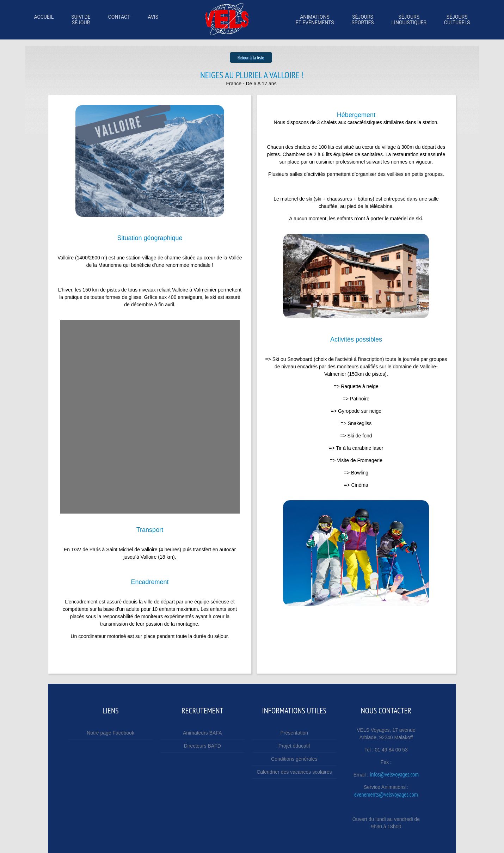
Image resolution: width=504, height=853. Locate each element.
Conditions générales (294, 759)
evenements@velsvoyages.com (386, 794)
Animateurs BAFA (202, 733)
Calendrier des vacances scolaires (294, 772)
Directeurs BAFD (202, 746)
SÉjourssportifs (362, 20)
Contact (119, 20)
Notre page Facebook (110, 733)
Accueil (44, 20)
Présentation (294, 733)
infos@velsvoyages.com (394, 774)
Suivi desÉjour (81, 20)
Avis (153, 20)
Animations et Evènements (315, 20)
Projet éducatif (294, 746)
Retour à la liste (251, 57)
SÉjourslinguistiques (409, 20)
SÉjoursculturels (457, 20)
